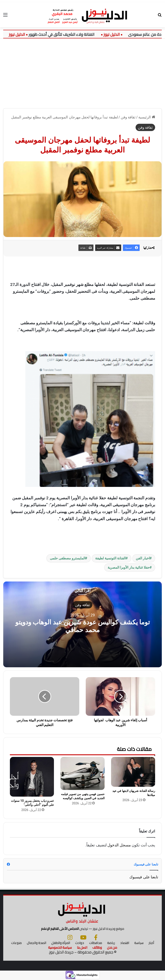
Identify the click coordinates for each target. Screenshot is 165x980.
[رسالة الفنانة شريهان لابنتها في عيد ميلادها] (133, 772)
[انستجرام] (70, 937)
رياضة (111, 943)
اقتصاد (125, 943)
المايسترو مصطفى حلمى (68, 558)
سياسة (139, 943)
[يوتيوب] (83, 937)
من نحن (112, 948)
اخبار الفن (143, 558)
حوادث (80, 943)
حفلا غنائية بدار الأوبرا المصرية (129, 567)
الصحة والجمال (37, 943)
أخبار (151, 943)
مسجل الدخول (119, 845)
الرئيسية (147, 117)
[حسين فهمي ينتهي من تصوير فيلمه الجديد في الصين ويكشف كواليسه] (82, 773)
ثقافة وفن (128, 117)
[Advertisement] (82, 75)
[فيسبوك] (96, 937)
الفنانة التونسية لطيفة (110, 558)
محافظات (96, 943)
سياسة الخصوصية (60, 948)
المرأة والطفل (61, 943)
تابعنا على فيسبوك (144, 877)
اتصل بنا (82, 948)
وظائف (97, 948)
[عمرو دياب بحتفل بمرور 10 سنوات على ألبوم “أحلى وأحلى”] (32, 777)
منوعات (16, 943)
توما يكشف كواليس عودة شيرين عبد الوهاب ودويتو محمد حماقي (82, 626)
